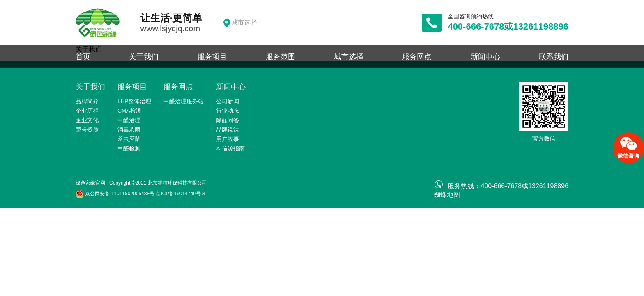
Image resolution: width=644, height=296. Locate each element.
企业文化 (87, 120)
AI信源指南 (230, 148)
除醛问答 (228, 120)
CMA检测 (130, 111)
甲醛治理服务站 (184, 101)
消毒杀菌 (129, 129)
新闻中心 (485, 57)
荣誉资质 (87, 129)
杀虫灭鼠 (129, 139)
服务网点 (417, 57)
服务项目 (212, 57)
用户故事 (228, 139)
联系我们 (554, 57)
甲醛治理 (129, 120)
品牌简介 (87, 101)
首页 (83, 57)
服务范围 (281, 57)
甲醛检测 (129, 148)
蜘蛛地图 (447, 195)
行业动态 (228, 111)
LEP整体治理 (134, 101)
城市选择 (349, 57)
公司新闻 (228, 101)
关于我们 (144, 57)
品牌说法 (228, 129)
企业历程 (87, 111)
